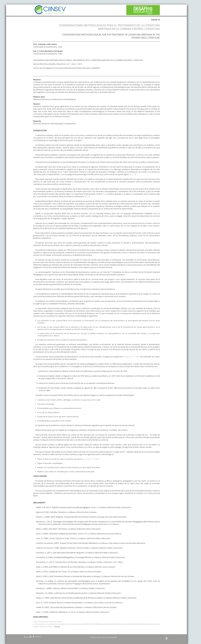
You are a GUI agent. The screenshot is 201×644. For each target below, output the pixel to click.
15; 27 (133, 174)
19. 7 (87, 196)
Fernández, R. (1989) (131, 357)
